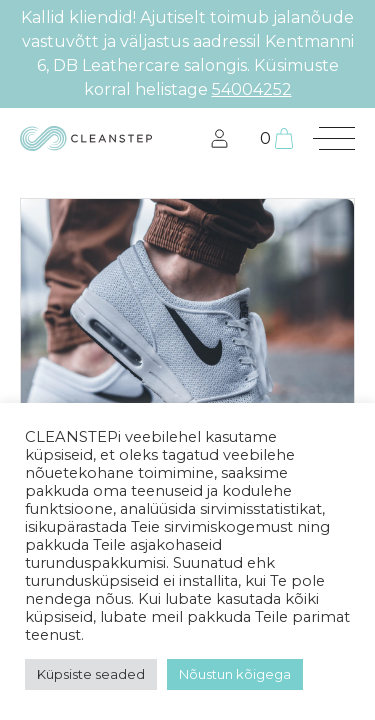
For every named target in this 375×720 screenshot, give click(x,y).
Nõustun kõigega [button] (235, 674)
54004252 (252, 89)
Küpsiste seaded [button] (91, 674)
